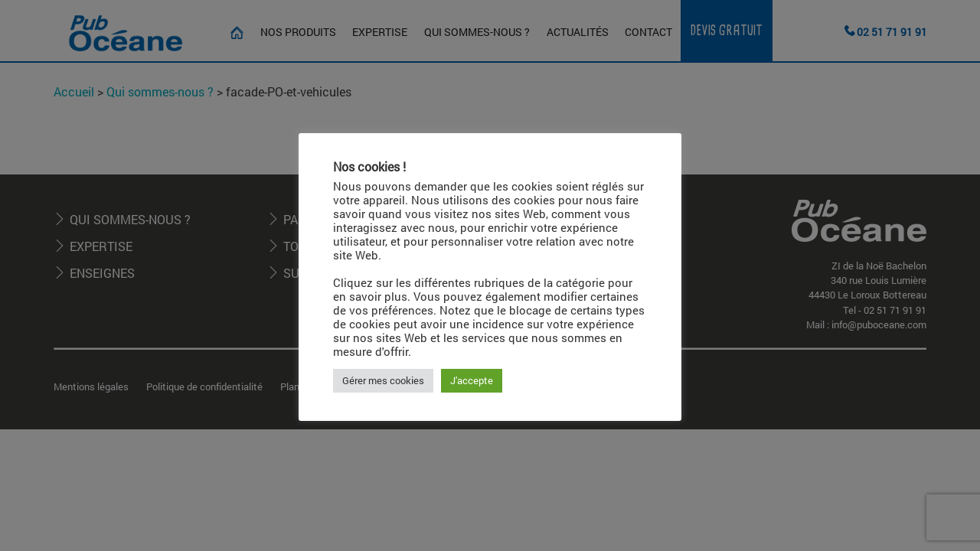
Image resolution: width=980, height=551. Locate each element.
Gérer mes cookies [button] (383, 380)
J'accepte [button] (472, 380)
